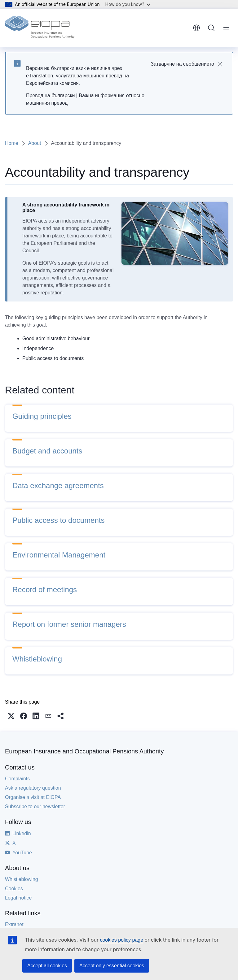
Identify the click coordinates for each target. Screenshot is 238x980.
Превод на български (50, 95)
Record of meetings (45, 590)
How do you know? (128, 4)
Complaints (17, 779)
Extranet (14, 924)
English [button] (196, 28)
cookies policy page (121, 940)
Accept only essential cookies (112, 966)
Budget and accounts (47, 451)
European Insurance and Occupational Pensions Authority (84, 751)
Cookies (14, 889)
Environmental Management (59, 555)
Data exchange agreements (58, 486)
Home (12, 143)
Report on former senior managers (69, 624)
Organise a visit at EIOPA (33, 797)
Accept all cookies (47, 966)
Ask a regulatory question (33, 788)
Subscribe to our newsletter (35, 807)
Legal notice (18, 898)
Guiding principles (42, 416)
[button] (11, 716)
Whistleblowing (37, 659)
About (35, 143)
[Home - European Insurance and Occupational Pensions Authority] (40, 28)
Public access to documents (58, 520)
